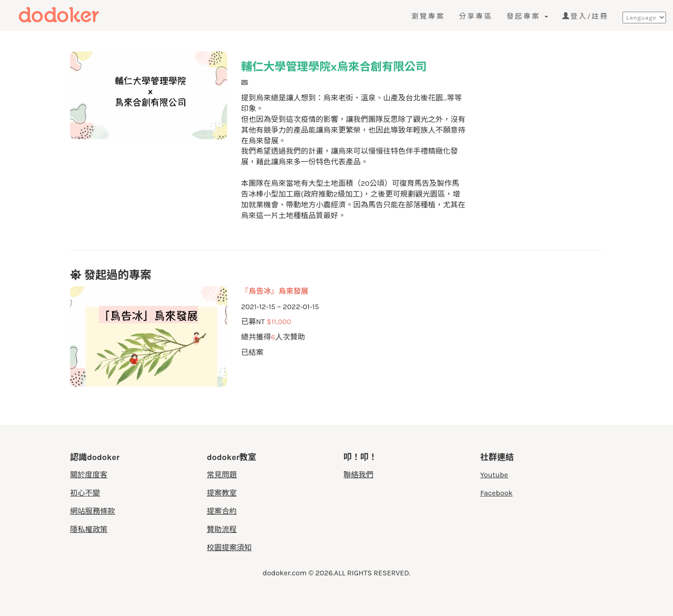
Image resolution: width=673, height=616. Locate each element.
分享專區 (476, 16)
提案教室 (222, 493)
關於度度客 (89, 475)
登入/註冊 (585, 16)
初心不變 (85, 493)
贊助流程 (222, 529)
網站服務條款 (93, 511)
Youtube (494, 475)
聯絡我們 (358, 475)
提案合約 (222, 511)
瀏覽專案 (428, 16)
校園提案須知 (229, 548)
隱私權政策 (89, 529)
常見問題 (222, 475)
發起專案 (527, 16)
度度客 (73, 15)
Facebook (497, 493)
